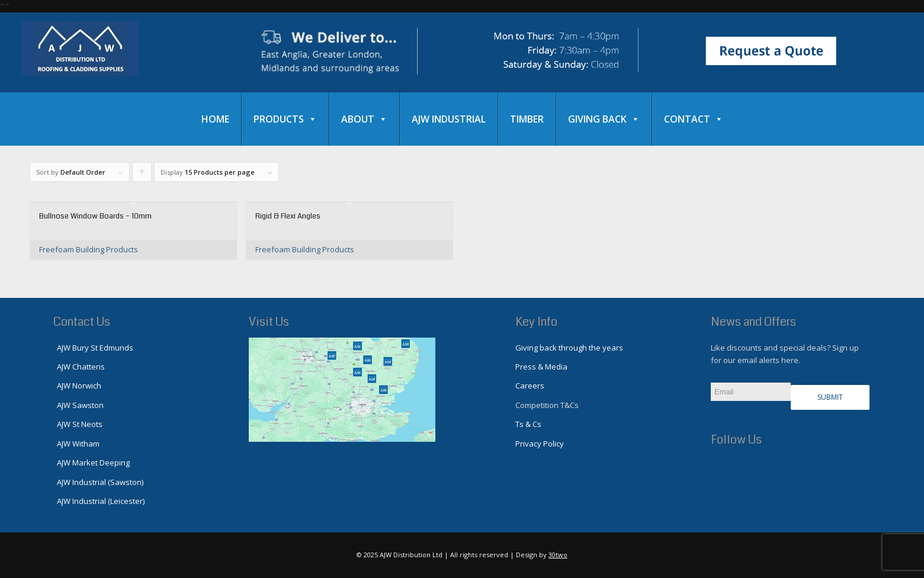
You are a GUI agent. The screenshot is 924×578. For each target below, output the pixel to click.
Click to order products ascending (142, 175)
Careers (530, 386)
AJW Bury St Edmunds (93, 348)
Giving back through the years (569, 348)
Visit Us (269, 322)
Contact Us (82, 322)
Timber (527, 119)
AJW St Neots (78, 424)
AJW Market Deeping (92, 463)
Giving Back (604, 119)
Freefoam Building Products (89, 249)
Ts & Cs (528, 424)
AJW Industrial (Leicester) (99, 501)
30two (558, 555)
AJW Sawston (78, 405)
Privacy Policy (540, 444)
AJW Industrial (449, 119)
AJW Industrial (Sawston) (98, 482)
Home (215, 119)
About (364, 119)
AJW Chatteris (79, 367)
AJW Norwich (77, 386)
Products (285, 119)
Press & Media (541, 367)
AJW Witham (76, 444)
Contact (694, 119)
